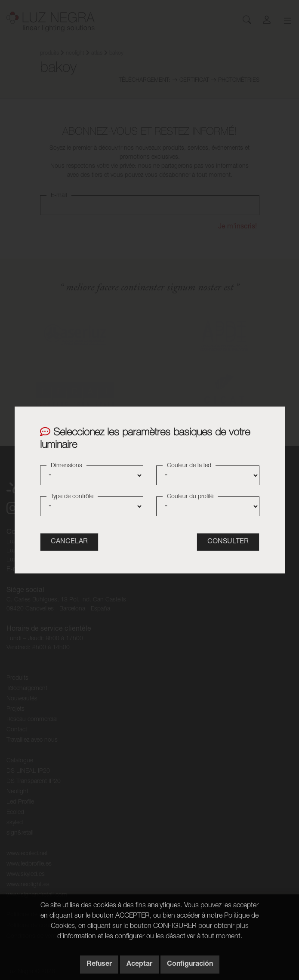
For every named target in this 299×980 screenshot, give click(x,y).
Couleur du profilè (190, 497)
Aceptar (139, 965)
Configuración (190, 965)
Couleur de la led (189, 466)
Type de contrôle (72, 497)
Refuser (99, 965)
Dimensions (66, 466)
